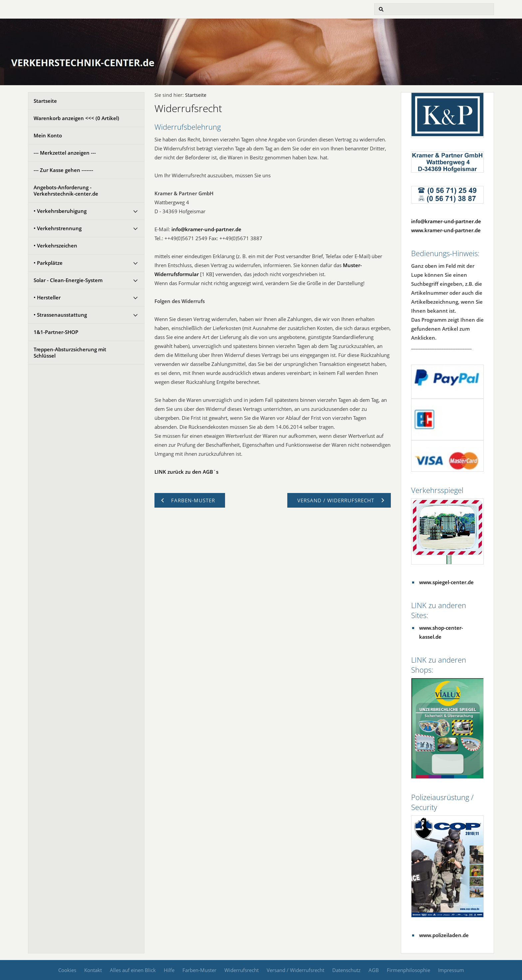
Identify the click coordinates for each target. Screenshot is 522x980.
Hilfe (169, 970)
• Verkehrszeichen (55, 245)
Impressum (451, 970)
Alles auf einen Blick (133, 970)
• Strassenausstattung (60, 315)
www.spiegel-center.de (446, 582)
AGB (374, 970)
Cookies (67, 970)
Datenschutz (346, 970)
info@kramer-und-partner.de (206, 229)
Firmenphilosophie (408, 970)
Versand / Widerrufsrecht (295, 970)
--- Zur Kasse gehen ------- (63, 170)
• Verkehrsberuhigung (60, 211)
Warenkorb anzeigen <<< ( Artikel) (76, 118)
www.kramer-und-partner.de (446, 230)
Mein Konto (48, 135)
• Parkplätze (48, 263)
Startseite (45, 101)
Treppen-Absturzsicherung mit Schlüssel (70, 352)
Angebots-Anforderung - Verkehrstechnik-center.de (66, 190)
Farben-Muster (199, 970)
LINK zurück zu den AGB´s (186, 472)
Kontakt (93, 970)
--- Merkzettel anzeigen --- (65, 153)
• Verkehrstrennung (58, 228)
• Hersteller (47, 297)
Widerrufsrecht (242, 970)
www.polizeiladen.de (444, 935)
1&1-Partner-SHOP (56, 332)
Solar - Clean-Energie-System (68, 280)
